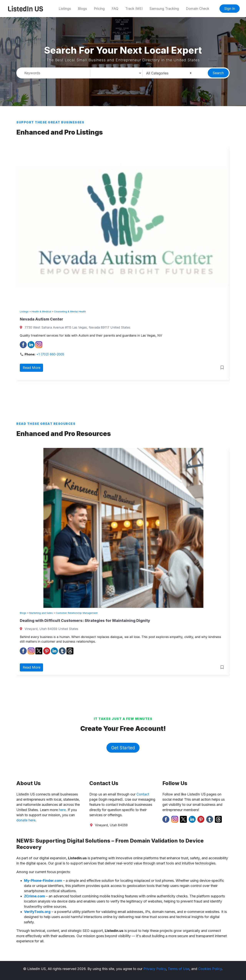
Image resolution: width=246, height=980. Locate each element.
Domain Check (198, 9)
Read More (32, 368)
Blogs (82, 9)
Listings (65, 9)
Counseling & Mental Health (70, 312)
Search (218, 73)
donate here (26, 820)
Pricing (99, 9)
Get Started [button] (123, 748)
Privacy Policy (155, 969)
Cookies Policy (210, 969)
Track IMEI (134, 9)
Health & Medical (41, 312)
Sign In (230, 9)
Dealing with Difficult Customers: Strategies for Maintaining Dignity (85, 621)
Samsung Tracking (164, 9)
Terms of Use (179, 969)
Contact (143, 794)
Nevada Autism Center (42, 319)
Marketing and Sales (41, 613)
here (62, 810)
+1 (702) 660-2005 (50, 354)
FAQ (115, 9)
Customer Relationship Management (77, 613)
